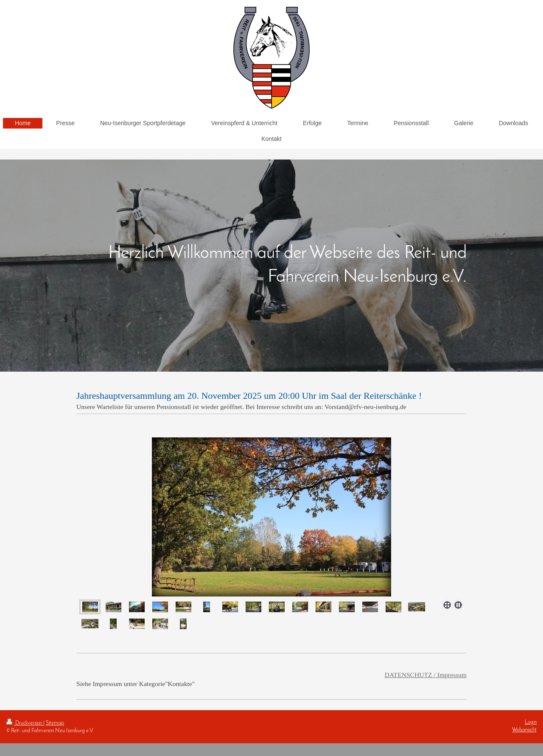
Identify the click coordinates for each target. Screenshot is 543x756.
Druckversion (25, 723)
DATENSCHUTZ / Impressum (426, 675)
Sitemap (55, 723)
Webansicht (524, 730)
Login (531, 722)
